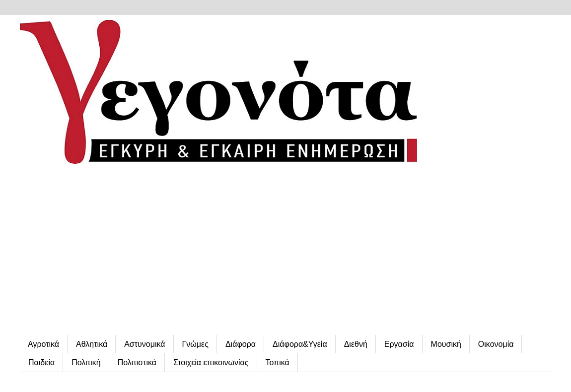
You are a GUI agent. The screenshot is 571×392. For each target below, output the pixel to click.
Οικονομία (496, 344)
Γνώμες (195, 344)
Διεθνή (356, 344)
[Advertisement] (285, 251)
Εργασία (399, 344)
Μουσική (446, 344)
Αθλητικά (92, 344)
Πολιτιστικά (137, 362)
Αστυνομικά (144, 344)
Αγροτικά (43, 344)
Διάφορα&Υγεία (300, 344)
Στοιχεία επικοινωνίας (211, 362)
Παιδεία (41, 362)
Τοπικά (278, 362)
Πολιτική (86, 362)
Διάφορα (241, 344)
